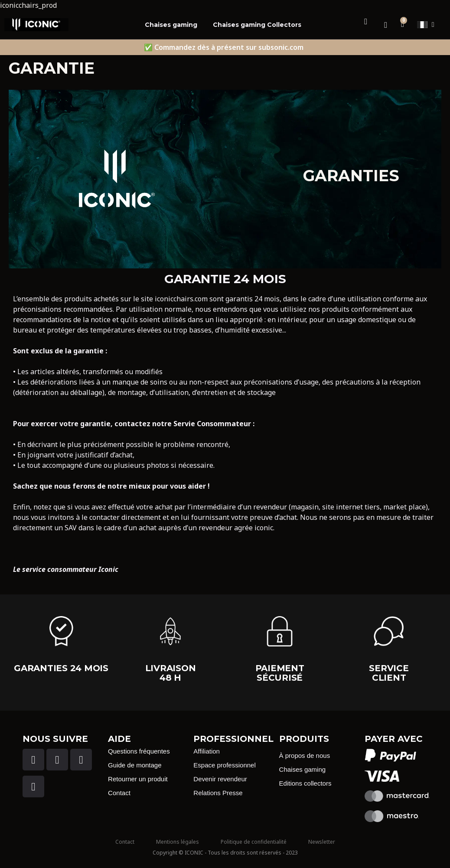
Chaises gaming (171, 25)
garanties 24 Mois (61, 668)
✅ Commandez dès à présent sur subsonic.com (224, 47)
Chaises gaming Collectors (257, 25)
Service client (389, 673)
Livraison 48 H (171, 673)
